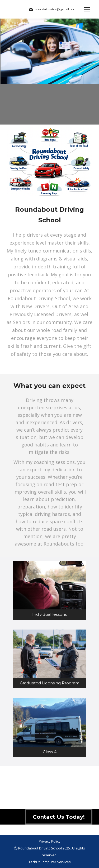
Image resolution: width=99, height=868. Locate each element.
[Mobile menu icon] (87, 9)
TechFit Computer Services (50, 862)
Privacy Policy (50, 841)
